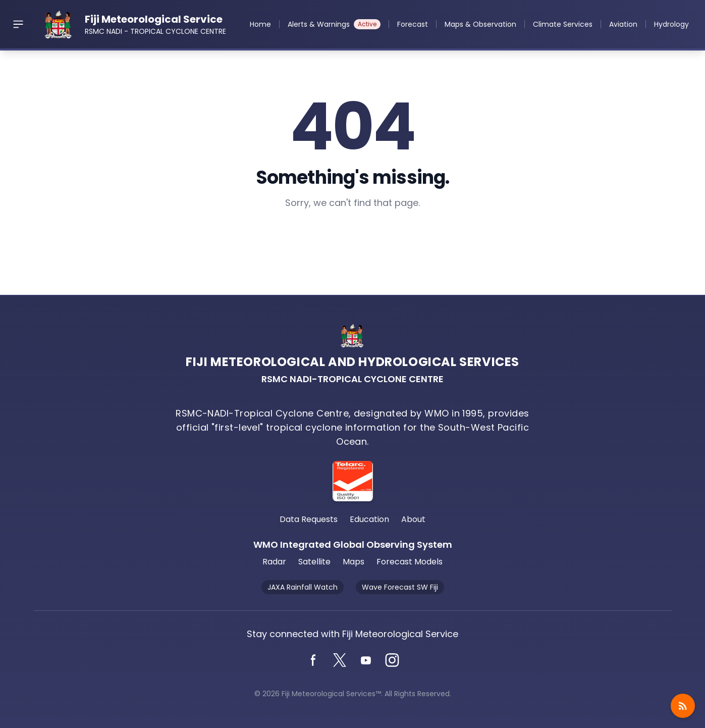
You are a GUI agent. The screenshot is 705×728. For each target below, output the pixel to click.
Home (260, 24)
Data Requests (309, 519)
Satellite (314, 562)
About (413, 519)
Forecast (413, 24)
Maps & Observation (480, 24)
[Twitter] (340, 660)
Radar (274, 562)
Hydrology (671, 24)
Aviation (623, 24)
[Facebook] (313, 660)
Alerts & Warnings (334, 24)
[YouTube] (366, 660)
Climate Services (563, 24)
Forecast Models (410, 562)
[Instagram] (392, 660)
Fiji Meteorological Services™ (331, 694)
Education (369, 519)
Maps (354, 562)
